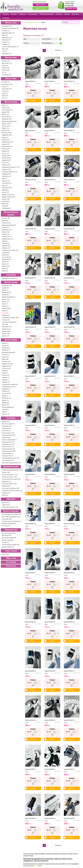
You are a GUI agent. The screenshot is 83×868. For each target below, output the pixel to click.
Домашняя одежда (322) (9, 121)
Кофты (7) (5, 304)
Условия (59, 14)
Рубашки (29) (6, 315)
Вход (35, 2)
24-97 (27, 84)
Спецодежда (11, 275)
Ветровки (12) (6, 350)
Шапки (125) (6, 336)
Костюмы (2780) (7, 133)
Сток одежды (11, 562)
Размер (26, 43)
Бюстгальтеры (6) (7, 110)
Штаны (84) (5, 410)
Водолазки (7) (6, 348)
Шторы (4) (5, 495)
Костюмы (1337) (7, 237)
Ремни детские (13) (8, 447)
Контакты (6, 18)
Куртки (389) (6, 131)
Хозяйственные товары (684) (11, 545)
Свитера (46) (6, 320)
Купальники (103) (7, 147)
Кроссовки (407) (7, 89)
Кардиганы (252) (7, 135)
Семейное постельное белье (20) (12, 491)
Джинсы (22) (6, 299)
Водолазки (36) (7, 292)
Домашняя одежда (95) (9, 225)
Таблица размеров (47, 14)
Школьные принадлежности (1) (12, 463)
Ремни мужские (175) (8, 444)
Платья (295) (6, 375)
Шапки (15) (5, 400)
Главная (6, 14)
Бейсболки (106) (7, 286)
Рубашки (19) (6, 382)
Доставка (75, 14)
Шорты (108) (6, 334)
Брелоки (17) (6, 422)
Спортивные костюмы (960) (10, 318)
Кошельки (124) (7, 426)
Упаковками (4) (7, 208)
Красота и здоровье (11, 511)
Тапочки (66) (6, 70)
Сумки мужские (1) (8, 454)
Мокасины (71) (6, 40)
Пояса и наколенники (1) (9, 440)
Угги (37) (5, 51)
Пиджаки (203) (6, 160)
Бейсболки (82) (7, 117)
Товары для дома (11, 530)
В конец (58, 50)
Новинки (22, 14)
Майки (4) (5, 311)
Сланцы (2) (5, 91)
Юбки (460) (5, 204)
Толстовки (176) (7, 327)
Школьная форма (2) (8, 407)
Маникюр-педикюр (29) (9, 524)
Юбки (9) (5, 412)
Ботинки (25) (6, 61)
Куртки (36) (5, 357)
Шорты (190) (6, 199)
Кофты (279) (6, 232)
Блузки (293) (6, 108)
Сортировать (46, 39)
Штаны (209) (6, 266)
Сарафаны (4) (6, 389)
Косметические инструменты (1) (12, 521)
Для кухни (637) (7, 536)
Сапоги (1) (5, 93)
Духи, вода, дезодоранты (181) (11, 517)
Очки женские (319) (8, 433)
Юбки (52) (5, 269)
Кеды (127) (5, 87)
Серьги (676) (6, 505)
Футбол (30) (6, 554)
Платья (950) (6, 244)
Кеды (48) (5, 66)
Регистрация (42, 2)
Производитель (47, 43)
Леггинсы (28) (6, 368)
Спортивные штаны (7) (9, 387)
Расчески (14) (6, 526)
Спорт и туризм (11, 551)
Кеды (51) (5, 35)
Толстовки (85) (6, 394)
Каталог (14, 14)
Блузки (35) (5, 346)
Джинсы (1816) (7, 124)
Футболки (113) (7, 398)
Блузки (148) (6, 218)
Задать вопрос (41, 5)
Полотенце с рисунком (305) (11, 488)
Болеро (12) (6, 115)
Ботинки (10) (6, 82)
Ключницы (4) (6, 431)
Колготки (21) (6, 140)
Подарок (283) (6, 438)
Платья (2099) (6, 156)
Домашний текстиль (11, 467)
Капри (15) (5, 137)
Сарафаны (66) (6, 174)
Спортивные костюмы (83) (10, 384)
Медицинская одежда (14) (10, 278)
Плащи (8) (5, 206)
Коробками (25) (7, 75)
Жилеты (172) (6, 126)
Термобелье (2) (7, 176)
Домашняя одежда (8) (9, 352)
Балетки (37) (6, 31)
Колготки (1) (6, 355)
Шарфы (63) (6, 288)
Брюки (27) (5, 290)
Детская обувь (11, 79)
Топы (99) (5, 185)
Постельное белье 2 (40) (9, 477)
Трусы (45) (5, 324)
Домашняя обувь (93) (8, 33)
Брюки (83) (5, 221)
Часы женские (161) (8, 460)
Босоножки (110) (7, 26)
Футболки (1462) (7, 188)
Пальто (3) (5, 271)
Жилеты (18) (6, 414)
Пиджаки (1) (6, 380)
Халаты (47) (5, 192)
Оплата (67, 14)
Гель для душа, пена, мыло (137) (12, 514)
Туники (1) (5, 396)
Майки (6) (5, 241)
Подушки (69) (6, 486)
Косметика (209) (7, 519)
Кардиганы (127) (7, 230)
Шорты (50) (5, 405)
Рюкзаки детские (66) (8, 449)
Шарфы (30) (6, 403)
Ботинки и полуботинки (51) (10, 28)
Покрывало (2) (6, 481)
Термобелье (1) (7, 329)
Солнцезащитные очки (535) (11, 458)
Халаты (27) (5, 262)
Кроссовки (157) (7, 63)
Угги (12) (5, 98)
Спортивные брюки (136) (10, 172)
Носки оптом (11, 566)
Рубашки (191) (6, 248)
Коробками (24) (7, 54)
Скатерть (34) (6, 493)
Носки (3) (5, 373)
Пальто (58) (5, 163)
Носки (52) (5, 313)
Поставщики (33, 14)
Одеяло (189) (6, 472)
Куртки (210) (6, 234)
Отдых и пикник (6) (8, 540)
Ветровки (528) (7, 158)
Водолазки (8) (6, 223)
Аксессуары (11, 418)
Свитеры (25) (6, 253)
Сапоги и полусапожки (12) (10, 47)
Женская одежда (11, 102)
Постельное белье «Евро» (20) (11, 479)
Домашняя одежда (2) (9, 297)
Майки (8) (5, 371)
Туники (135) (6, 181)
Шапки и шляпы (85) (8, 195)
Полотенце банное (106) (9, 484)
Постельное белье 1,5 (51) (10, 475)
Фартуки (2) (5, 190)
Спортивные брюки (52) (9, 322)
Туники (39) (5, 255)
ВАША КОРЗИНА (70, 2)
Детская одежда (11, 340)
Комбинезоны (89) (8, 142)
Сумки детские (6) (7, 456)
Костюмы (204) (6, 308)
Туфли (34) (5, 96)
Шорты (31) (5, 264)
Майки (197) (6, 151)
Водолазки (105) (7, 119)
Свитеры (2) (6, 391)
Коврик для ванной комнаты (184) (12, 470)
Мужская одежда (11, 282)
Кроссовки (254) (7, 38)
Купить (33, 100)
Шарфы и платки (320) (9, 197)
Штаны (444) (6, 201)
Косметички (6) (7, 428)
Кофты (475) (6, 128)
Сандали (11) (6, 44)
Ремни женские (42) (8, 442)
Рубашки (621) (6, 165)
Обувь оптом (11, 558)
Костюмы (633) (6, 362)
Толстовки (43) (6, 257)
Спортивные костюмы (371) (10, 250)
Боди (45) (5, 105)
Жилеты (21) (6, 228)
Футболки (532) (7, 260)
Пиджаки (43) (6, 246)
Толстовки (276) (7, 183)
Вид (25, 39)
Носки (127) (6, 153)
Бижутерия (11, 499)
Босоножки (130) (7, 84)
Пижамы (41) (6, 378)
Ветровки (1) (6, 295)
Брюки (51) (5, 343)
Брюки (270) (6, 112)
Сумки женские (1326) (9, 451)
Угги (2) (4, 72)
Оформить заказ (71, 9)
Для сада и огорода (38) (9, 538)
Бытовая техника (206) (9, 533)
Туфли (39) (5, 49)
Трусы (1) (5, 179)
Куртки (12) (5, 306)
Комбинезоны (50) (8, 364)
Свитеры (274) (6, 169)
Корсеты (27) (6, 144)
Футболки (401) (7, 331)
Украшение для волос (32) (10, 507)
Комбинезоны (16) (8, 239)
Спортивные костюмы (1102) (11, 167)
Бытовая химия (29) (8, 547)
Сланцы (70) (6, 42)
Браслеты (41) (6, 503)
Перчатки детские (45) (9, 435)
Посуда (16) (5, 542)
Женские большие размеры (11, 214)
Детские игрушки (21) (9, 424)
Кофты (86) (5, 359)
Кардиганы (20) (7, 366)
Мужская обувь (11, 58)
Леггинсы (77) (6, 149)
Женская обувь (11, 23)
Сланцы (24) (6, 68)
